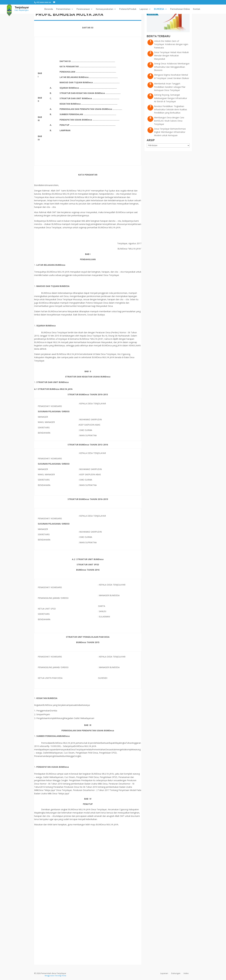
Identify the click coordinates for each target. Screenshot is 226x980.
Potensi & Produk (128, 9)
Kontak (197, 9)
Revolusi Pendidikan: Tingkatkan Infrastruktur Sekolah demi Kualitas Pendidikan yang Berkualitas (171, 110)
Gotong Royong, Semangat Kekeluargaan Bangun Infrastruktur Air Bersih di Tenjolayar (171, 98)
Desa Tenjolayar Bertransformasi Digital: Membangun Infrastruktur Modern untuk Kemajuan (170, 132)
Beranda (49, 9)
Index (186, 973)
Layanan (164, 973)
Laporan (144, 9)
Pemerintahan (63, 9)
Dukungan (176, 973)
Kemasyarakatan (105, 9)
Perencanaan (83, 9)
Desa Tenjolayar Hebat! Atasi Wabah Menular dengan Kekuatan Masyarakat (171, 56)
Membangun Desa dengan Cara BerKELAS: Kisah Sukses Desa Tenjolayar (169, 121)
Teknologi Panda (61, 976)
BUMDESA (159, 9)
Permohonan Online (180, 9)
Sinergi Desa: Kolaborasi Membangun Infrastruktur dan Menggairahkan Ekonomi (172, 67)
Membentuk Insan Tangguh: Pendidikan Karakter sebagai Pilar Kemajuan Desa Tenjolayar (170, 87)
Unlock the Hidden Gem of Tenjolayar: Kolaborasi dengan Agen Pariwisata (171, 44)
